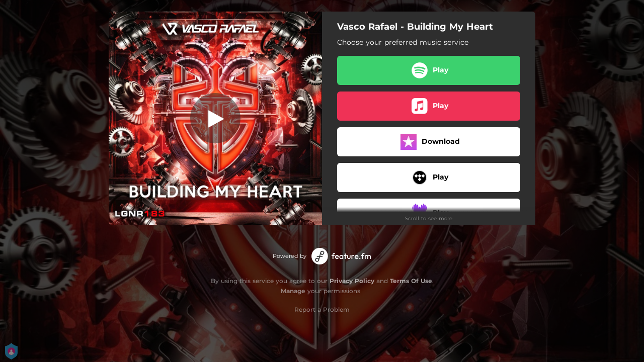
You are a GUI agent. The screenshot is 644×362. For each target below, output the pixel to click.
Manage (293, 291)
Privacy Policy (352, 281)
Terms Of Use (411, 281)
